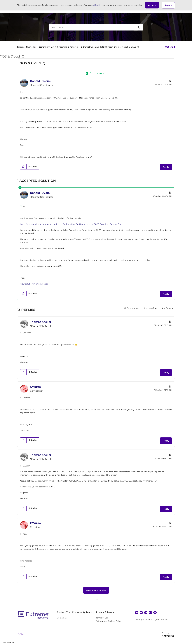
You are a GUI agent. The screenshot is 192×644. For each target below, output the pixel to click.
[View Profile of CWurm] (35, 387)
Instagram (155, 613)
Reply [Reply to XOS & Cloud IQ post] (166, 167)
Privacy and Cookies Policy (109, 621)
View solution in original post (34, 284)
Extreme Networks (26, 47)
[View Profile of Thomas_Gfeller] (41, 322)
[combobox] (96, 27)
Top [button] (22, 634)
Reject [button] (168, 5)
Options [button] (169, 47)
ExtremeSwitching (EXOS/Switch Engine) (101, 47)
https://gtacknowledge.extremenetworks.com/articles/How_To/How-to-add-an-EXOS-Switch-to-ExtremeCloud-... (73, 224)
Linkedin (146, 613)
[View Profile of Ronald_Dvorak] (41, 81)
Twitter (141, 613)
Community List (46, 47)
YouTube (150, 613)
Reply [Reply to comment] (166, 294)
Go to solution (98, 73)
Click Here (98, 5)
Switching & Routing (68, 47)
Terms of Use (102, 618)
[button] (152, 5)
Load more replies (96, 590)
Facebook (137, 613)
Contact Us (62, 618)
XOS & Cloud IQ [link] (132, 47)
